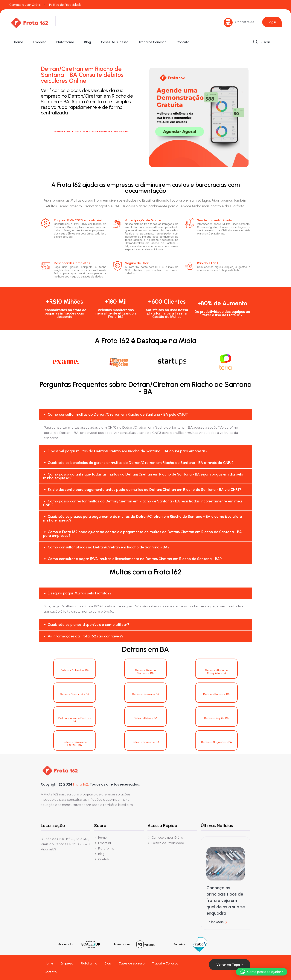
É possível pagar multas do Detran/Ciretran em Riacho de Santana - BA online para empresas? (128, 451)
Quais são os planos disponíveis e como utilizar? (88, 625)
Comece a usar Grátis (25, 5)
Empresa (40, 42)
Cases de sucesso (115, 42)
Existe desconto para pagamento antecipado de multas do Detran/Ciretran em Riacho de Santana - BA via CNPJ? (144, 490)
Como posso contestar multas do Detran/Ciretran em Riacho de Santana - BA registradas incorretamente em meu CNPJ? (143, 503)
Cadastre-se (245, 22)
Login (272, 22)
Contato (183, 42)
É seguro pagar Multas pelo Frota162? (80, 593)
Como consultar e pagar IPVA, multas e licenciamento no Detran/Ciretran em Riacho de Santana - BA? (135, 559)
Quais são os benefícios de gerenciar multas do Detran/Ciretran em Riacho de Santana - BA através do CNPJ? (141, 463)
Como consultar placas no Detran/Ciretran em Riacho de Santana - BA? (109, 547)
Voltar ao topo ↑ (230, 965)
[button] (146, 414)
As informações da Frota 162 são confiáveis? (86, 636)
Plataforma (65, 42)
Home (19, 42)
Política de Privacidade (65, 5)
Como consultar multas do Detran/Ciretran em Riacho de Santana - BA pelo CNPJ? (118, 414)
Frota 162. (81, 784)
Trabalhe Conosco (152, 42)
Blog (87, 42)
